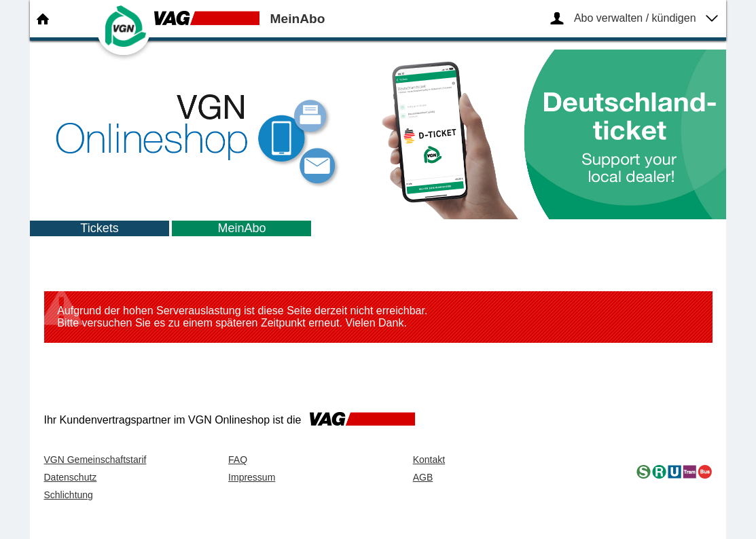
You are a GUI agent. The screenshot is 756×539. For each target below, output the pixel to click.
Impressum (252, 477)
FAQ (238, 460)
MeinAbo (241, 228)
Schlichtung (69, 495)
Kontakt (429, 460)
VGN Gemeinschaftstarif (95, 460)
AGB (423, 477)
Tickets (99, 228)
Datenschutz (71, 477)
